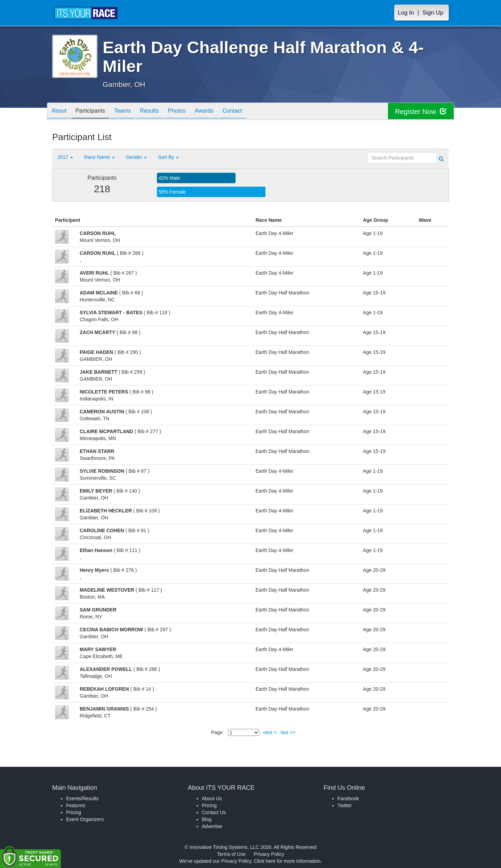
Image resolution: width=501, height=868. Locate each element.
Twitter (345, 805)
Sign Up (433, 13)
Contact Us (214, 812)
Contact (249, 112)
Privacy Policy (269, 854)
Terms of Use (231, 854)
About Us (212, 798)
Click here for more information (287, 861)
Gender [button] (137, 157)
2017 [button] (65, 157)
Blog (207, 819)
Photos (189, 112)
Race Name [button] (100, 157)
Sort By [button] (168, 157)
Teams (129, 112)
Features (76, 805)
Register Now (420, 111)
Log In (406, 13)
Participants (94, 112)
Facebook (348, 798)
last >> (288, 732)
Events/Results (82, 798)
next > (270, 732)
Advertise (212, 826)
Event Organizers (85, 819)
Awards (218, 112)
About (60, 112)
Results (159, 112)
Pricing (74, 812)
